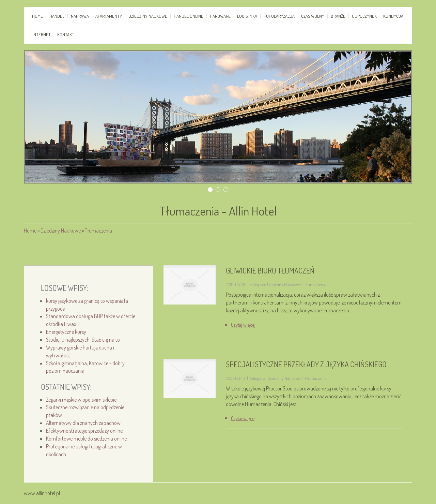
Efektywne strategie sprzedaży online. (85, 431)
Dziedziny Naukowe (61, 231)
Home (30, 231)
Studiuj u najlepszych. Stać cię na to (83, 340)
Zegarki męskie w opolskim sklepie (81, 400)
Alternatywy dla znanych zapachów (83, 423)
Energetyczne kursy (66, 332)
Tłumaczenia (98, 231)
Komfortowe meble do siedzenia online (86, 439)
